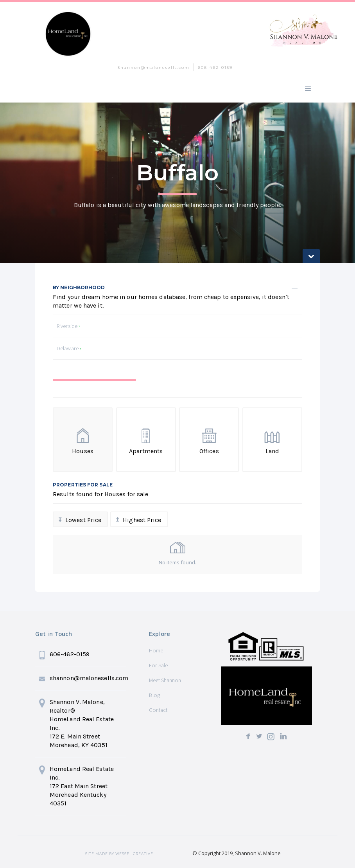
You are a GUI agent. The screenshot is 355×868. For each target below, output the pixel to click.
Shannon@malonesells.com (153, 68)
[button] (308, 88)
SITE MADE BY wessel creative (119, 854)
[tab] (94, 388)
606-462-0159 (215, 68)
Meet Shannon (165, 680)
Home (156, 650)
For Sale (158, 665)
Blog (154, 695)
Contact (158, 710)
